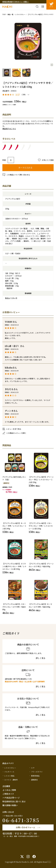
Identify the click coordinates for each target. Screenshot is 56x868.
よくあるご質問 (9, 790)
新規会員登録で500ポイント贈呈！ (16, 2)
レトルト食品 (9, 776)
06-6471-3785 (21, 820)
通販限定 (34, 780)
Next (52, 41)
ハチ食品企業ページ (11, 798)
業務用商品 (35, 776)
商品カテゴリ (8, 763)
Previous (4, 41)
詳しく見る (41, 658)
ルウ (33, 768)
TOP (4, 14)
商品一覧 (10, 14)
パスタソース (9, 772)
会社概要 (6, 786)
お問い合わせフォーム (25, 827)
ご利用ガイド (8, 794)
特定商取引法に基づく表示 (14, 801)
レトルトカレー (20, 14)
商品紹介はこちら (9, 129)
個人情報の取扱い (10, 805)
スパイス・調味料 (11, 780)
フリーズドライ (37, 772)
